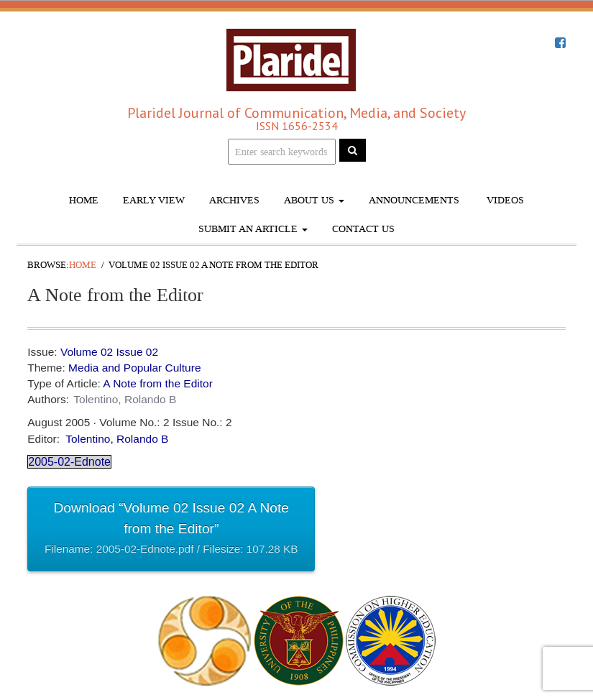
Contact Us (363, 229)
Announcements (414, 200)
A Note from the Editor (158, 383)
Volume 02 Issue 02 (109, 352)
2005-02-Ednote (69, 462)
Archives (234, 200)
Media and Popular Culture (134, 368)
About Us (314, 200)
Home (84, 200)
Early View (154, 200)
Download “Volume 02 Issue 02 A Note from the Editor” (171, 530)
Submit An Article (253, 229)
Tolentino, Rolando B (125, 399)
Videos (504, 200)
